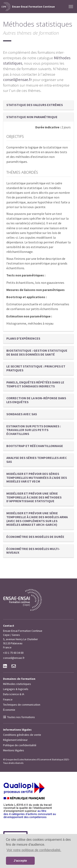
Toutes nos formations (21, 717)
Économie (9, 710)
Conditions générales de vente (22, 735)
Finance (8, 699)
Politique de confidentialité (20, 745)
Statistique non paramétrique (32, 117)
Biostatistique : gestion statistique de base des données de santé (37, 352)
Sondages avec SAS (22, 414)
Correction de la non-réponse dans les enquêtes (36, 400)
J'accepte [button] (20, 861)
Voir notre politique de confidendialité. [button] (34, 850)
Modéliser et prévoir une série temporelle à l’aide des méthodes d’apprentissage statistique (34, 497)
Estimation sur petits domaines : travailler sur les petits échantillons (34, 430)
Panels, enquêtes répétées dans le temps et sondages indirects (35, 384)
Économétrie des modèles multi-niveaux (33, 551)
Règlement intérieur (15, 740)
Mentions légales (14, 750)
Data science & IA (14, 694)
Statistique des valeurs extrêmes (35, 105)
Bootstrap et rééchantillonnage (35, 446)
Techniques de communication (22, 705)
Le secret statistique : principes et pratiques (36, 368)
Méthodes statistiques (17, 684)
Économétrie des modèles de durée (35, 537)
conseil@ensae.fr (17, 80)
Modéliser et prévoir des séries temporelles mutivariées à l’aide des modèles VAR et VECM (37, 477)
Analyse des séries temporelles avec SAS (37, 460)
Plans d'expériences (23, 338)
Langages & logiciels (16, 689)
